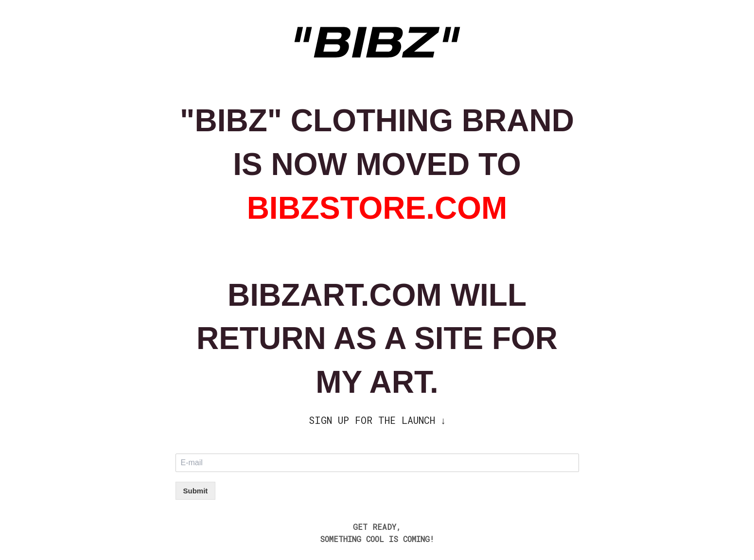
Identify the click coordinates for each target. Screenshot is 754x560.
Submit (196, 491)
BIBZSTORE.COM (377, 208)
